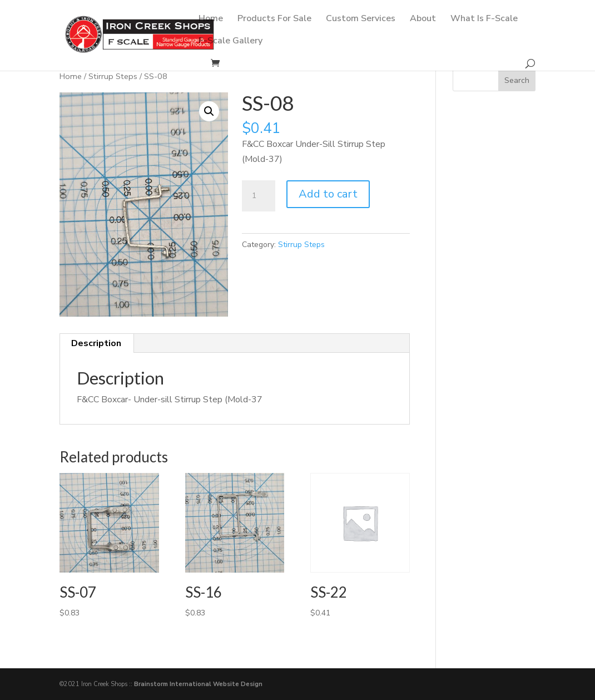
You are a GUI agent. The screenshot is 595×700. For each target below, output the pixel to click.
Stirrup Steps (113, 76)
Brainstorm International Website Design (198, 684)
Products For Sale (274, 19)
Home (211, 19)
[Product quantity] (259, 196)
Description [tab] (96, 343)
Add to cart (328, 194)
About (423, 19)
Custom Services (361, 19)
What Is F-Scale (484, 19)
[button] (209, 111)
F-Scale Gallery (230, 42)
